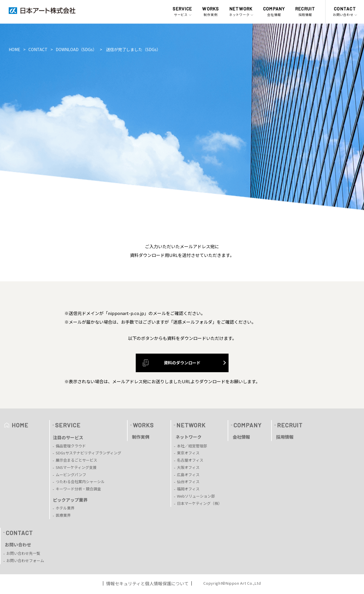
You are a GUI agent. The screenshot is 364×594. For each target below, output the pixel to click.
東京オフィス (188, 453)
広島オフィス (188, 475)
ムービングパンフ (71, 475)
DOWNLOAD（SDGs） (76, 49)
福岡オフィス (188, 489)
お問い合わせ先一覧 (23, 553)
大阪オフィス (188, 467)
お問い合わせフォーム (25, 560)
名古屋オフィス (190, 460)
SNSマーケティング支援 (76, 467)
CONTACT (38, 49)
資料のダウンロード (170, 363)
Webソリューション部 (196, 496)
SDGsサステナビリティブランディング (88, 453)
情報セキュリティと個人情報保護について (147, 583)
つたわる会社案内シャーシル (80, 482)
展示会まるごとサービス (76, 460)
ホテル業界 (65, 508)
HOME (15, 49)
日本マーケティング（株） (199, 503)
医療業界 (63, 515)
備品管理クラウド (71, 446)
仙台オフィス (188, 482)
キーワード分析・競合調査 (78, 489)
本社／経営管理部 (192, 446)
